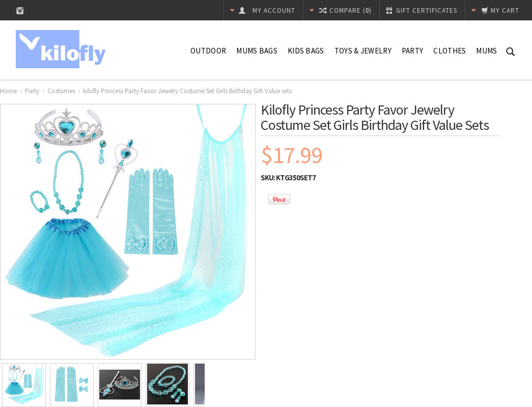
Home (8, 91)
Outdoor (208, 51)
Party (413, 51)
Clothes (450, 51)
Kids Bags (306, 51)
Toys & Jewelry (363, 51)
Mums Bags (257, 51)
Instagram (20, 10)
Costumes (61, 91)
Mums (486, 51)
